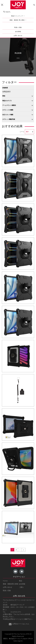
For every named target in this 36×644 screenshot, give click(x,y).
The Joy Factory (20, 634)
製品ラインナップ (18, 16)
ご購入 (21, 587)
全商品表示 (6, 92)
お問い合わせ (18, 36)
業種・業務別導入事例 (11, 584)
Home (5, 581)
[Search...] (18, 12)
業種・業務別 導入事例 (18, 20)
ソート (22, 132)
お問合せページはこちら (21, 624)
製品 (21, 581)
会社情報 (18, 32)
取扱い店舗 (18, 27)
